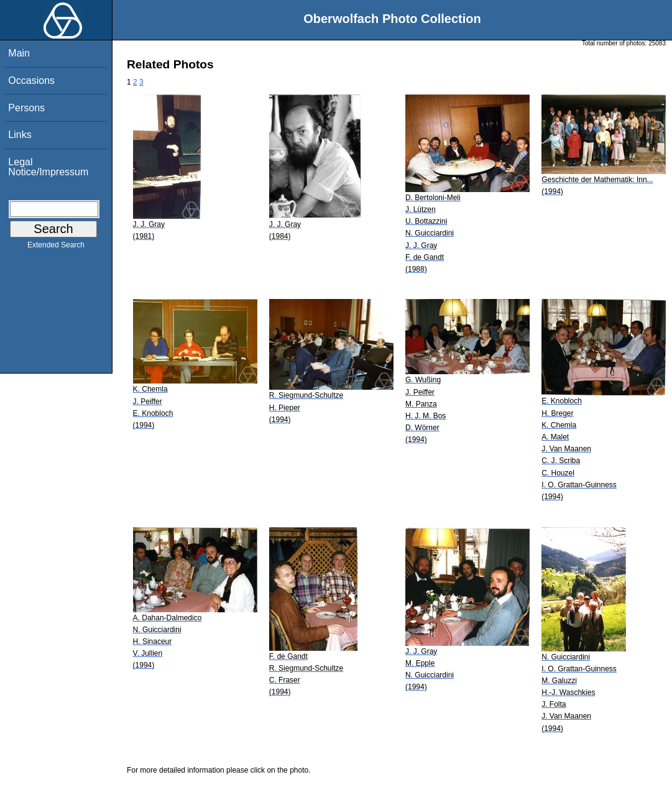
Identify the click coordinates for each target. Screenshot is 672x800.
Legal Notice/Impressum (48, 167)
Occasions (31, 80)
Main (19, 53)
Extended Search (56, 247)
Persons (26, 108)
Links (20, 135)
